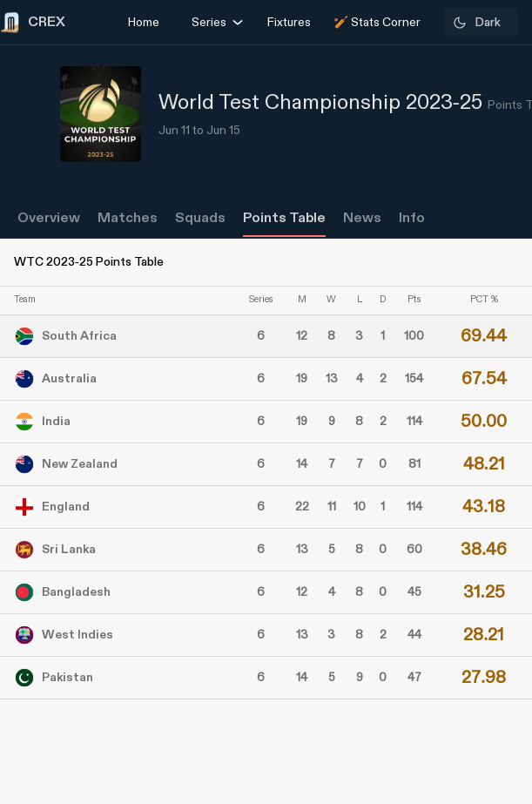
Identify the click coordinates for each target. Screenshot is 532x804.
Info (412, 218)
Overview (49, 218)
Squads (200, 218)
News (362, 218)
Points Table (284, 218)
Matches (128, 218)
